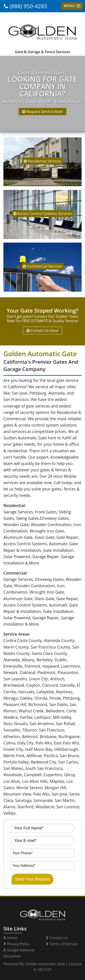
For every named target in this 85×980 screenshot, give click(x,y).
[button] (72, 6)
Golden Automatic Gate (45, 964)
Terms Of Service (62, 944)
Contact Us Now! (43, 331)
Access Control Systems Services (43, 214)
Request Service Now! (42, 112)
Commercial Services (42, 266)
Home (10, 938)
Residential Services (42, 161)
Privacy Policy (16, 944)
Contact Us (57, 938)
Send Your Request (33, 879)
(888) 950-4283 (25, 6)
